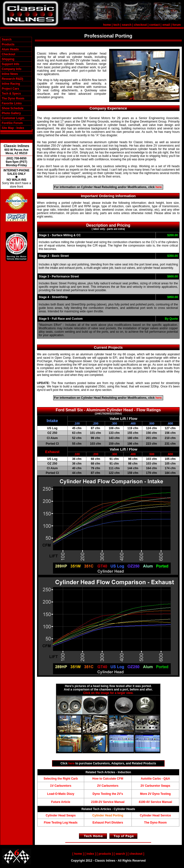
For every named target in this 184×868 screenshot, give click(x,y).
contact (155, 25)
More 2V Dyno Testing (155, 794)
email (166, 25)
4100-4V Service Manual (155, 802)
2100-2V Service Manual (108, 802)
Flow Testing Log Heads (61, 823)
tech (116, 25)
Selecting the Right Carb (61, 779)
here (159, 187)
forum (177, 25)
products (105, 854)
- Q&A (165, 779)
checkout (140, 25)
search (127, 25)
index (90, 854)
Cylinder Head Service (155, 815)
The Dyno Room (155, 823)
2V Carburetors (108, 786)
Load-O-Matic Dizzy (61, 794)
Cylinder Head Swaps (61, 815)
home (107, 25)
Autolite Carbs (151, 779)
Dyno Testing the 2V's (108, 794)
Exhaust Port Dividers (108, 823)
